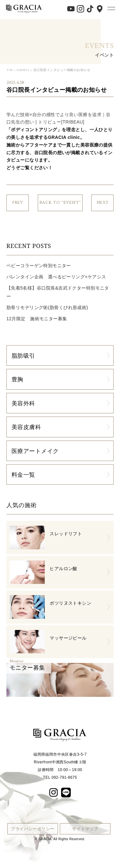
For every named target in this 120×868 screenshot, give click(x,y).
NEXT (103, 203)
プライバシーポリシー (33, 829)
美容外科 (23, 403)
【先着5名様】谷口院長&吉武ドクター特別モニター (58, 292)
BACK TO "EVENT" (60, 203)
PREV (18, 203)
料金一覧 (23, 474)
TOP (10, 70)
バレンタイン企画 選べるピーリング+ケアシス (56, 277)
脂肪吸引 (23, 355)
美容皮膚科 (26, 427)
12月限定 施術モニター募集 (37, 319)
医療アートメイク (35, 451)
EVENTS (23, 70)
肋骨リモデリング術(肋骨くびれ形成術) (47, 307)
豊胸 (17, 379)
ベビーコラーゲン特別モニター (39, 266)
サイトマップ (85, 829)
